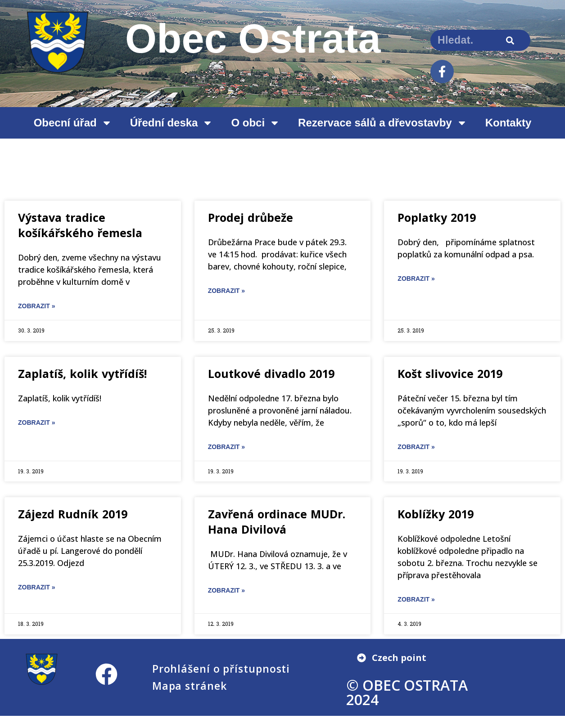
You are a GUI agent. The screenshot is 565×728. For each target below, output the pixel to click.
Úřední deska (172, 123)
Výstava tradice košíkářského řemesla (80, 225)
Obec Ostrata (253, 39)
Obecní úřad (73, 123)
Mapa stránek (190, 686)
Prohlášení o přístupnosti (221, 669)
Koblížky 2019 (436, 514)
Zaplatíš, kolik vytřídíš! (82, 373)
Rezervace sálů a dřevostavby (383, 123)
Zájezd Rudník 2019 (73, 514)
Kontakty (508, 123)
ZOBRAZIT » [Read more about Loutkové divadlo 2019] (226, 447)
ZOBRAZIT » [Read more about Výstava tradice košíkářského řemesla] (36, 306)
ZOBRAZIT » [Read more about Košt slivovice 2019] (416, 447)
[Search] (510, 40)
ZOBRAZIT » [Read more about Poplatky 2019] (416, 279)
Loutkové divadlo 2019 (271, 373)
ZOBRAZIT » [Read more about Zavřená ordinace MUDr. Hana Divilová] (226, 590)
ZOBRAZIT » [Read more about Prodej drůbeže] (226, 291)
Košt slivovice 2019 (450, 373)
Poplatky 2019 (437, 217)
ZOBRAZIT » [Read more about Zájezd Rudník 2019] (36, 587)
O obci (255, 123)
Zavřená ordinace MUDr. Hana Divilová (277, 521)
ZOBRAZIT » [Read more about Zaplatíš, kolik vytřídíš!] (36, 422)
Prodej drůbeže (251, 217)
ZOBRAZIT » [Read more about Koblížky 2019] (416, 599)
